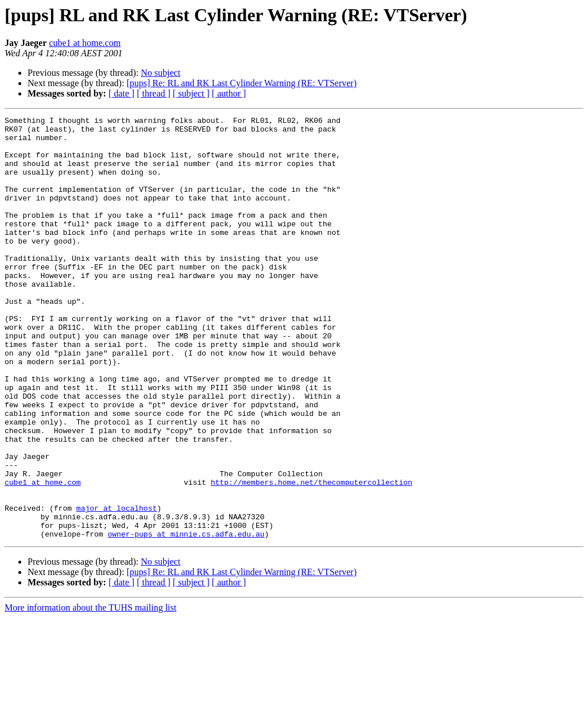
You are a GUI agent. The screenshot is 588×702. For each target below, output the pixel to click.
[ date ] (121, 93)
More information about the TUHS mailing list (90, 692)
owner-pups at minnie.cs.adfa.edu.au (186, 618)
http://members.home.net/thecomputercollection (312, 556)
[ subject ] (191, 93)
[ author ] (229, 93)
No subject (160, 73)
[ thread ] (154, 93)
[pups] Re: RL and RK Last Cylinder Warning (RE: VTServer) (241, 83)
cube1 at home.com (85, 43)
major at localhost (117, 587)
